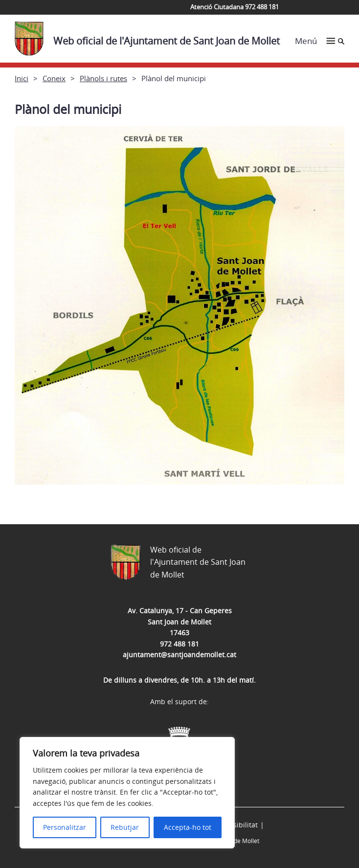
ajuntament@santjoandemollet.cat (179, 655)
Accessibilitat (236, 825)
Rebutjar (125, 827)
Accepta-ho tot (188, 827)
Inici (22, 78)
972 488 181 (179, 644)
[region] (127, 793)
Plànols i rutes (103, 78)
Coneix (54, 78)
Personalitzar (65, 827)
